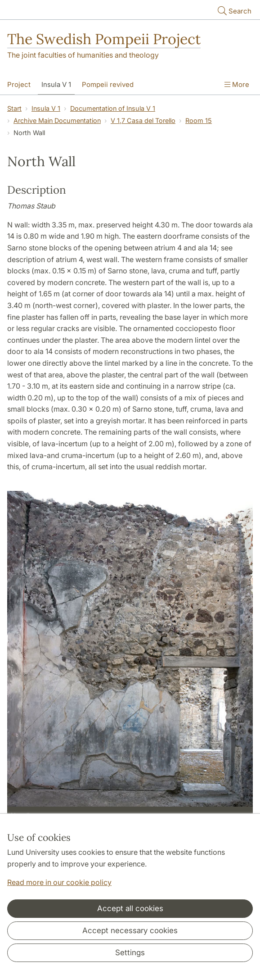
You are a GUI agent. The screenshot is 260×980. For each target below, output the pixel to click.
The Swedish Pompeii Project (104, 39)
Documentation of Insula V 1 (113, 108)
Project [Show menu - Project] (19, 84)
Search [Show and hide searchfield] (234, 11)
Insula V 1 (46, 108)
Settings (130, 953)
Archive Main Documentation (57, 120)
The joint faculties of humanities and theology (83, 55)
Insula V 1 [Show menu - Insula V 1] (56, 84)
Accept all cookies (130, 908)
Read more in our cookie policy (59, 882)
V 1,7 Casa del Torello (143, 120)
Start (14, 108)
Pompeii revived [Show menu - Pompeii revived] (108, 84)
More (237, 84)
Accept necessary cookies (130, 930)
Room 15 (199, 120)
